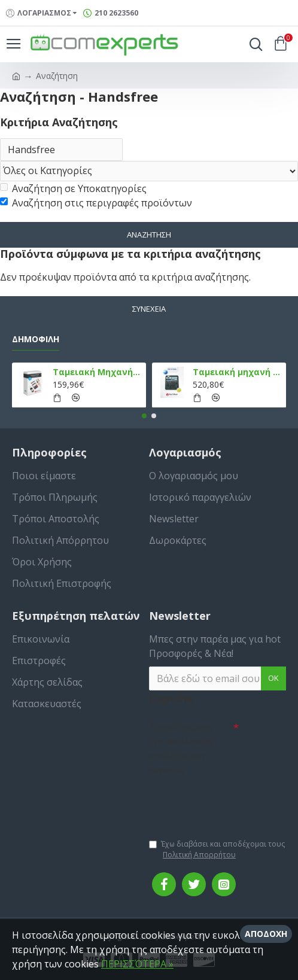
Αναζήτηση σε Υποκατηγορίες (73, 188)
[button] (144, 416)
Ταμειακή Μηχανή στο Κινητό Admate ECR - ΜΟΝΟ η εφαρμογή (98, 372)
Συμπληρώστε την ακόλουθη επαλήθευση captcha (181, 748)
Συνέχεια (149, 309)
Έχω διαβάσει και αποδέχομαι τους (217, 850)
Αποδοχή (266, 934)
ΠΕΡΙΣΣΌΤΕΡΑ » (137, 964)
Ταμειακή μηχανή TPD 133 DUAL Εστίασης (238, 372)
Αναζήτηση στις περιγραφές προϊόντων (96, 203)
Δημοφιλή (36, 339)
